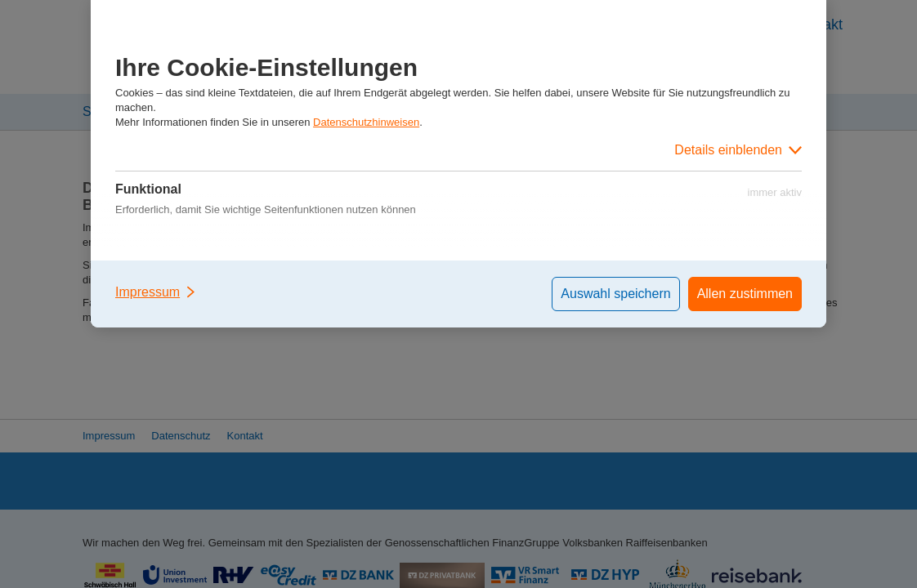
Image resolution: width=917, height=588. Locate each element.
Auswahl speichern (615, 294)
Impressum (157, 292)
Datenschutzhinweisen (366, 122)
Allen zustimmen (745, 294)
